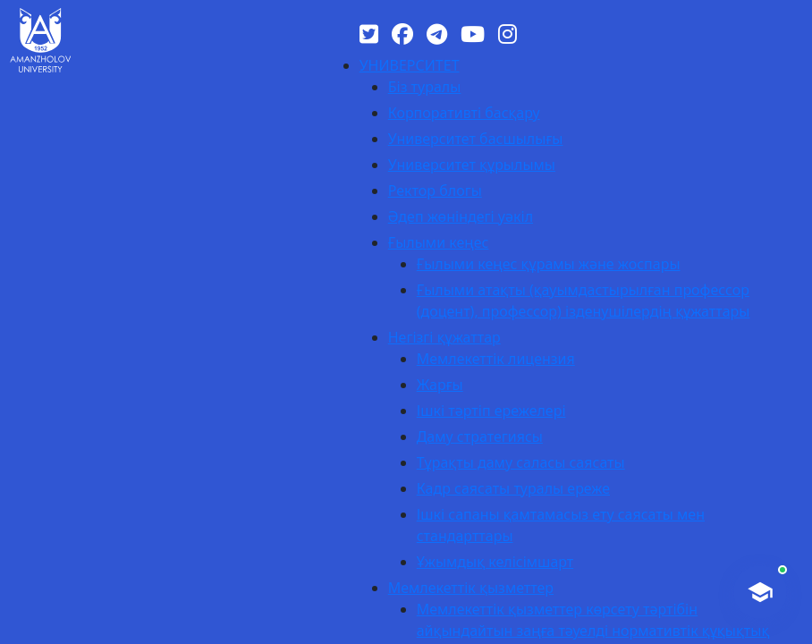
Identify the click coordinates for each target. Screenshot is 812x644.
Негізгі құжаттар (444, 337)
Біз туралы (425, 87)
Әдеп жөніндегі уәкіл (461, 216)
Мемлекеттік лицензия (496, 359)
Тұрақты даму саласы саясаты (521, 462)
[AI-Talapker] (760, 592)
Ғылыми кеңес (439, 242)
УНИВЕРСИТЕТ (410, 65)
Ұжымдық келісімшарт (495, 562)
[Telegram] (437, 34)
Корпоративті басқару (464, 113)
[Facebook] (402, 34)
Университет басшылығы (476, 139)
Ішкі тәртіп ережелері (491, 411)
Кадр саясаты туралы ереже (513, 488)
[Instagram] (507, 34)
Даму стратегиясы (480, 436)
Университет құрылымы (472, 165)
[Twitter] (369, 34)
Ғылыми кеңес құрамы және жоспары (549, 264)
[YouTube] (473, 34)
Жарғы (440, 385)
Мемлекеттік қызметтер (471, 588)
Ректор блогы (435, 191)
